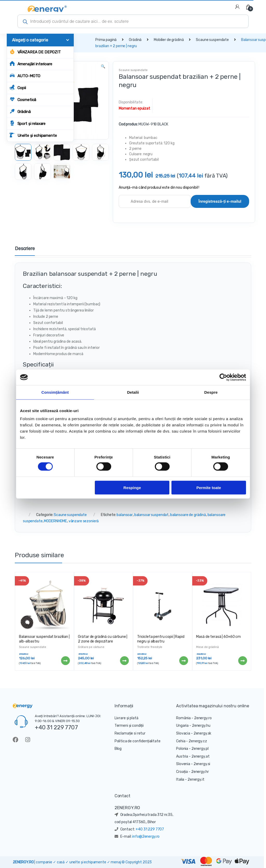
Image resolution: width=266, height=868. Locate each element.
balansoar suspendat (151, 515)
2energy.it (196, 779)
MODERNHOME (55, 521)
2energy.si (202, 764)
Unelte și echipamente (33, 135)
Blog (118, 749)
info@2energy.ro (146, 837)
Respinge (132, 487)
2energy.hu (201, 726)
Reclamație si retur (130, 733)
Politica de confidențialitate (138, 741)
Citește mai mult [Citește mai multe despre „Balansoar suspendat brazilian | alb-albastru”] (65, 661)
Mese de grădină (207, 647)
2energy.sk (202, 733)
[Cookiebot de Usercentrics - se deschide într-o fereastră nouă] (223, 377)
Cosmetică (23, 99)
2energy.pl (200, 749)
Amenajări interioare (31, 64)
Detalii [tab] (133, 392)
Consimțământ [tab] (55, 392)
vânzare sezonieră (84, 521)
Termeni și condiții (129, 726)
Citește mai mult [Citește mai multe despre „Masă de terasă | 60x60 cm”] (242, 661)
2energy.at (201, 756)
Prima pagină (106, 40)
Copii (18, 87)
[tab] (25, 251)
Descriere (25, 249)
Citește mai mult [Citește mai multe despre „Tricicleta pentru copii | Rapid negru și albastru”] (183, 661)
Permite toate (209, 487)
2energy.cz (198, 741)
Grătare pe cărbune (91, 647)
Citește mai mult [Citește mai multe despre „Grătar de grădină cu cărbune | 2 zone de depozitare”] (124, 661)
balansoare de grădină (188, 515)
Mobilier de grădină (169, 40)
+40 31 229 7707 (56, 727)
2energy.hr (200, 772)
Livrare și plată (127, 718)
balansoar (125, 515)
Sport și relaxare (28, 123)
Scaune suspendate (212, 40)
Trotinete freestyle (150, 647)
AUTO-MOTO (25, 76)
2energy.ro (203, 718)
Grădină (20, 111)
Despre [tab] (211, 392)
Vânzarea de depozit (35, 52)
